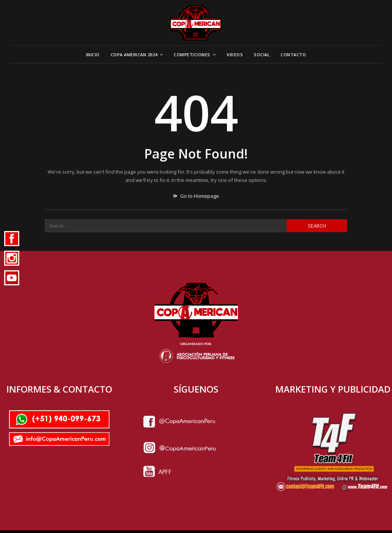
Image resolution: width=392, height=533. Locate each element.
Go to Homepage (196, 196)
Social (262, 55)
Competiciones (192, 55)
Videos (235, 55)
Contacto (293, 55)
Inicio (93, 55)
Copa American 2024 (134, 55)
